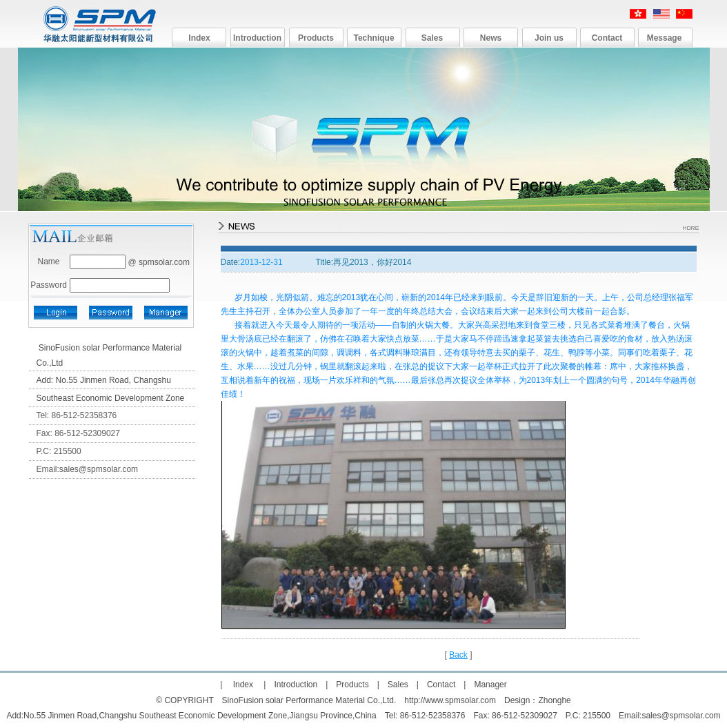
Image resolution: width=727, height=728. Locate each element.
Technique (374, 38)
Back (458, 655)
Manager (490, 685)
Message (665, 38)
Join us (549, 38)
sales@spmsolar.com (99, 469)
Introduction (257, 38)
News (491, 38)
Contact (607, 38)
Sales (432, 38)
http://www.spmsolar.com (450, 700)
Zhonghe (554, 700)
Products (316, 38)
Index (199, 38)
